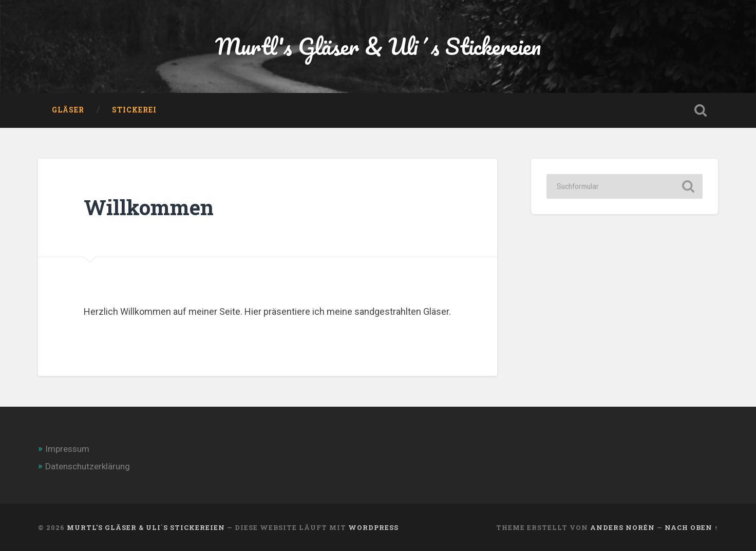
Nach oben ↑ (691, 527)
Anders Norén (622, 527)
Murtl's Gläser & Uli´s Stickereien (378, 46)
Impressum (67, 449)
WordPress (373, 527)
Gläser (68, 110)
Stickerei (134, 110)
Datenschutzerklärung (88, 466)
